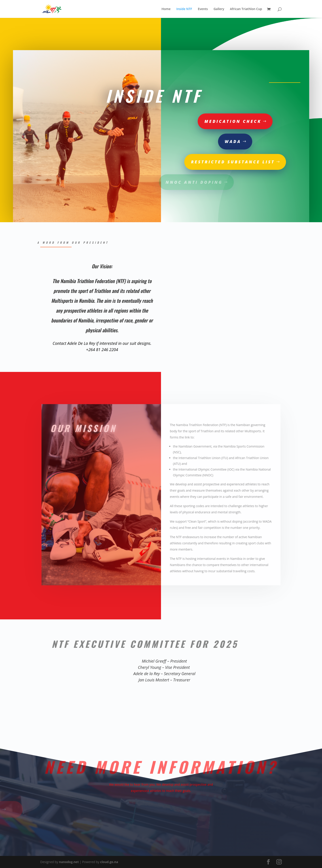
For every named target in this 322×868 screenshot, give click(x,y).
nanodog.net (69, 862)
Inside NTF (184, 9)
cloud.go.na (109, 862)
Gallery (219, 9)
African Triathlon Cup (246, 9)
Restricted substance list (207, 162)
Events (203, 9)
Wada (207, 141)
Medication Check (207, 121)
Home (166, 9)
